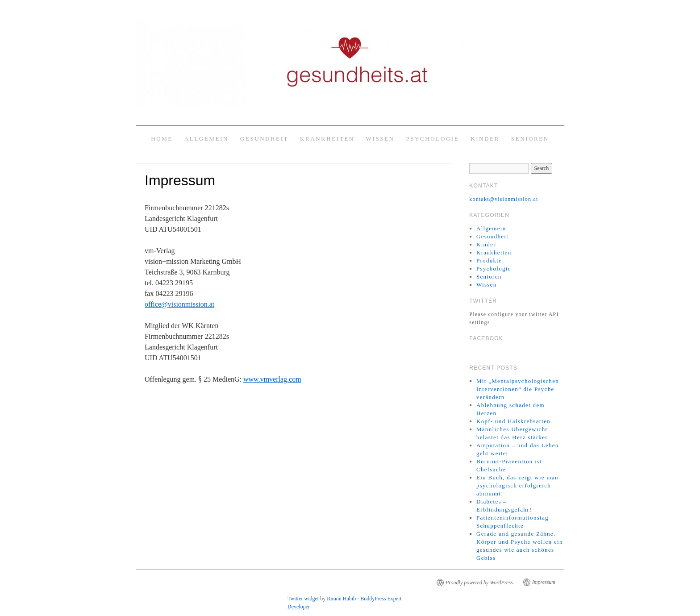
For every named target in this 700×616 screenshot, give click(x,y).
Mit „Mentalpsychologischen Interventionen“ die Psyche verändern (518, 389)
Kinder (485, 139)
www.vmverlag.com (272, 379)
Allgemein (206, 139)
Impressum (544, 582)
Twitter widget (303, 599)
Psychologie (432, 139)
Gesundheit (264, 139)
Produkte (489, 260)
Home (162, 139)
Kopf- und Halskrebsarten (513, 421)
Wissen (380, 139)
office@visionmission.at (179, 304)
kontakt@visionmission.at (504, 199)
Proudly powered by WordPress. (480, 583)
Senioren (530, 139)
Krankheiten (327, 139)
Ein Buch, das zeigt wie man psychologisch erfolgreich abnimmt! (517, 485)
